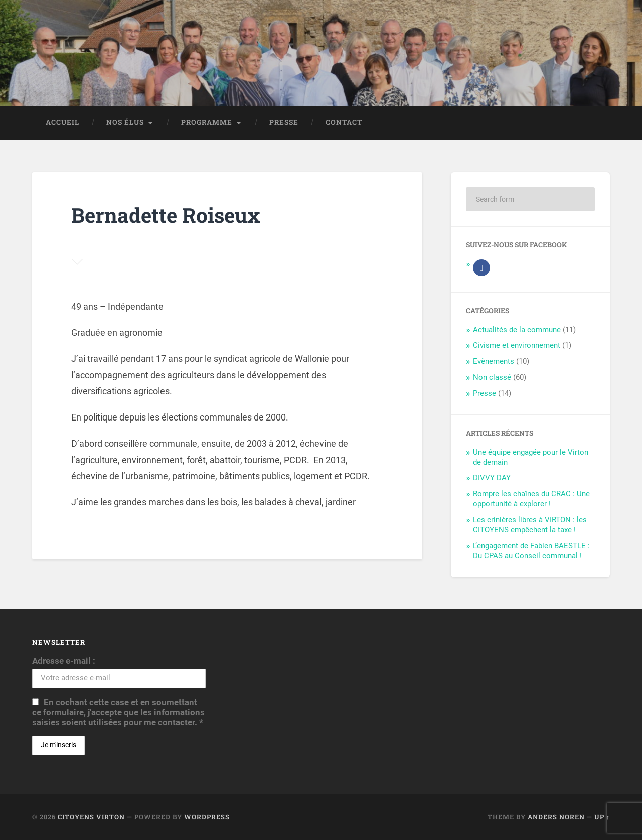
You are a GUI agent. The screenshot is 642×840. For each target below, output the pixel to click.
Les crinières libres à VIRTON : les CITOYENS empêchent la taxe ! (530, 525)
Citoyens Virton (91, 817)
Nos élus (125, 122)
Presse (284, 122)
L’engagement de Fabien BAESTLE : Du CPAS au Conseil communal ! (531, 551)
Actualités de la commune (517, 330)
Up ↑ (602, 817)
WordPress (207, 817)
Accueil (62, 122)
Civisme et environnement (517, 345)
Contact (344, 122)
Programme (207, 122)
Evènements (494, 361)
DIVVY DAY (492, 478)
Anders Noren (556, 817)
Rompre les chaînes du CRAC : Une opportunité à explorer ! (531, 499)
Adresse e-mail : (64, 661)
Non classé (492, 377)
